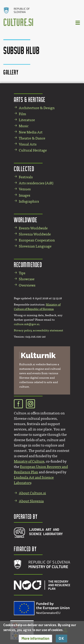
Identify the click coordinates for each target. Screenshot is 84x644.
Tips (22, 273)
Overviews (27, 285)
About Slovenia (31, 501)
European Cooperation (37, 240)
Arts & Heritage (30, 99)
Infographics (29, 201)
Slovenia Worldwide (35, 234)
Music (24, 126)
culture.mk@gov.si (27, 324)
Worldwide (26, 220)
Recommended (28, 265)
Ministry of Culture (29, 461)
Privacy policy (23, 330)
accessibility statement (48, 330)
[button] (35, 639)
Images (25, 195)
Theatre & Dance (32, 138)
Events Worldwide (33, 228)
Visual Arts (28, 144)
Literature (27, 120)
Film (22, 114)
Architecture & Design (37, 108)
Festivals (26, 177)
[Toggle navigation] (78, 22)
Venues (25, 189)
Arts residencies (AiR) (36, 183)
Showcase (27, 279)
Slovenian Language (35, 246)
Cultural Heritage (33, 150)
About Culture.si (32, 493)
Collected (24, 169)
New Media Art (31, 132)
